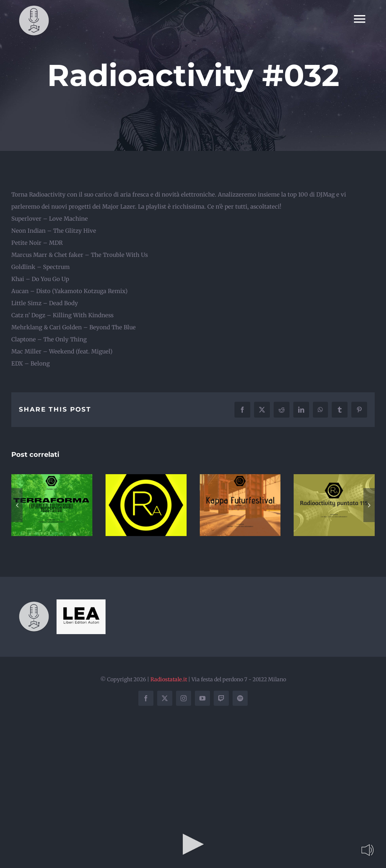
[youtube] (202, 698)
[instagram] (184, 698)
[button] (17, 505)
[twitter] (165, 698)
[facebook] (146, 698)
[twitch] (221, 698)
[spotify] (240, 698)
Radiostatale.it (169, 679)
